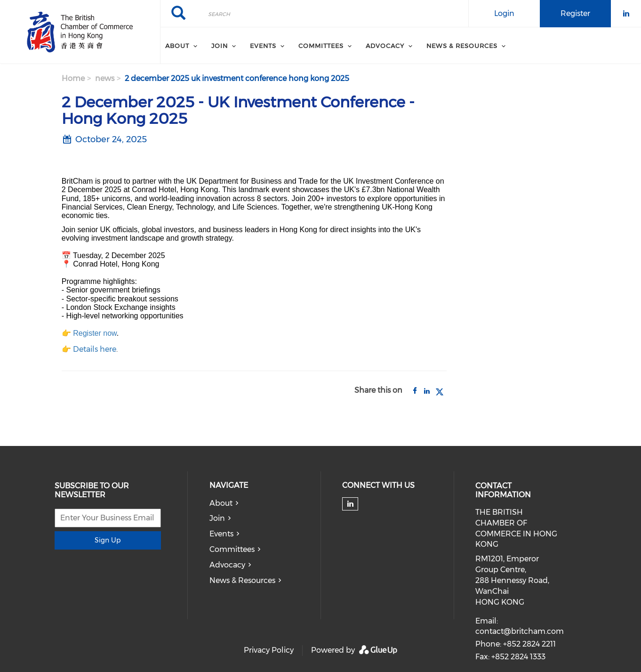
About (221, 503)
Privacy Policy (269, 650)
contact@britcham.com (520, 631)
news (105, 78)
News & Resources (242, 580)
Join (217, 518)
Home (73, 78)
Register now (95, 333)
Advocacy (227, 565)
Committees (232, 549)
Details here (95, 349)
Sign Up (108, 540)
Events (221, 534)
